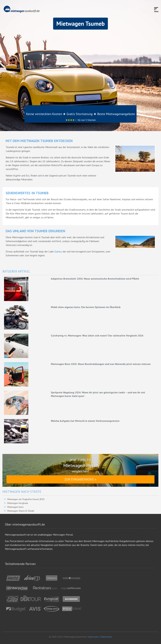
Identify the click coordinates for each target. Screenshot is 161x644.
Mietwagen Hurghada (18, 503)
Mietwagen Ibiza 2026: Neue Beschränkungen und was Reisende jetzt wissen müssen (101, 364)
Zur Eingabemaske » (80, 479)
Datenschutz (106, 637)
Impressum (93, 637)
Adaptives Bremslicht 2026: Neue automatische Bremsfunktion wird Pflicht (95, 279)
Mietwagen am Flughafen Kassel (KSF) (26, 499)
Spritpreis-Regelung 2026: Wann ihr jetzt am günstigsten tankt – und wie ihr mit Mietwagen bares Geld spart (98, 394)
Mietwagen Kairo (15, 507)
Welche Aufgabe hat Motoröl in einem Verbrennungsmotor (85, 421)
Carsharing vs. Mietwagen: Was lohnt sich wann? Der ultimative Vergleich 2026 (97, 335)
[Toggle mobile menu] (156, 10)
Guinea (58, 251)
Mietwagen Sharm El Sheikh (21, 511)
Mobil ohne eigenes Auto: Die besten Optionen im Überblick (86, 307)
